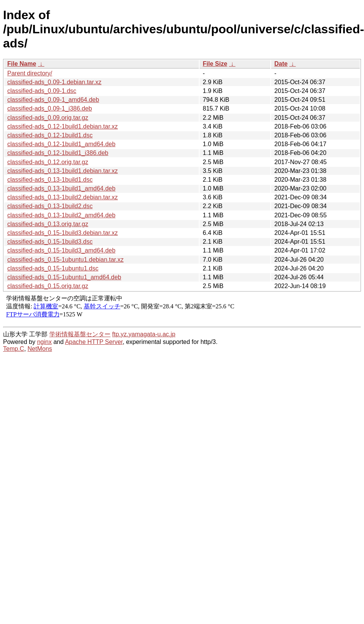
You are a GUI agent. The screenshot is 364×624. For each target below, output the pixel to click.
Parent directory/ (30, 73)
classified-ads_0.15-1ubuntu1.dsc (53, 268)
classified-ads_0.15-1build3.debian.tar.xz (63, 233)
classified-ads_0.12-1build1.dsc (50, 135)
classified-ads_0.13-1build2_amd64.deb (61, 215)
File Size (215, 64)
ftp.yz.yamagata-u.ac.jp (144, 334)
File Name (22, 64)
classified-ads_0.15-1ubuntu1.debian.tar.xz (65, 260)
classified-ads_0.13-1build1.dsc (50, 180)
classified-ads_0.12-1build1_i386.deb (58, 153)
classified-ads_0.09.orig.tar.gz (48, 118)
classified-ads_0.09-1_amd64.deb (53, 100)
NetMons (40, 349)
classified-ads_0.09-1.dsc (42, 91)
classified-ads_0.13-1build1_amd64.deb (61, 188)
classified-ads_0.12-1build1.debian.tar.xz (63, 126)
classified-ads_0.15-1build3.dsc (50, 242)
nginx (44, 342)
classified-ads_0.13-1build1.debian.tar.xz (63, 171)
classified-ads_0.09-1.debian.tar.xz (54, 82)
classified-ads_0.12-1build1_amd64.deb (61, 144)
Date (281, 64)
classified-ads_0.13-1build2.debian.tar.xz (63, 197)
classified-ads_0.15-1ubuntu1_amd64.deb (64, 277)
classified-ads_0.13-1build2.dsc (50, 206)
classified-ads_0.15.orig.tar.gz (48, 286)
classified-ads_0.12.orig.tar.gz (48, 162)
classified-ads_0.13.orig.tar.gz (48, 224)
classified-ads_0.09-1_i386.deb (50, 108)
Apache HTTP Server (94, 342)
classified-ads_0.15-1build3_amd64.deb (61, 250)
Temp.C (14, 349)
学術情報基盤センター (80, 334)
